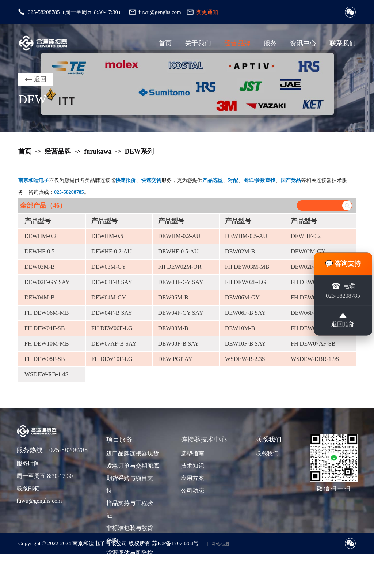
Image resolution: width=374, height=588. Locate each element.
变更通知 (207, 12)
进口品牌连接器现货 (132, 453)
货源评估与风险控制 (130, 559)
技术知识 (192, 466)
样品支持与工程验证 (130, 509)
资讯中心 (303, 43)
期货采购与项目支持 (130, 484)
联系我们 (343, 43)
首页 (165, 43)
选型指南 (192, 453)
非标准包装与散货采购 (130, 534)
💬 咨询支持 (343, 263)
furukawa (98, 151)
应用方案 (192, 478)
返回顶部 (343, 321)
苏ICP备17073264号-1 (178, 543)
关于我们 (198, 43)
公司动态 (192, 491)
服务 (270, 43)
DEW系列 (139, 151)
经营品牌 (237, 43)
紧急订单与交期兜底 (132, 466)
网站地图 (220, 544)
